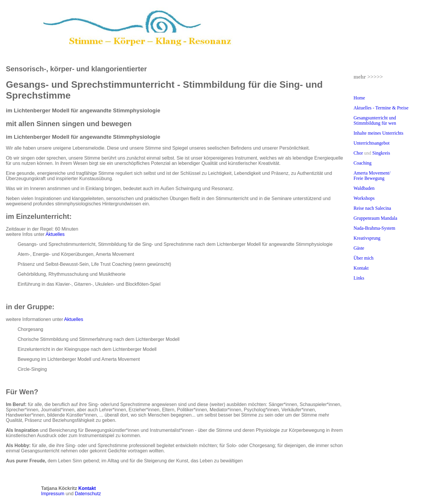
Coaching (362, 163)
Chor (358, 153)
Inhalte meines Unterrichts (378, 133)
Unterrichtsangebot (372, 143)
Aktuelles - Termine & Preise (381, 108)
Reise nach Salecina (372, 208)
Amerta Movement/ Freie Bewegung (372, 176)
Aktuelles (55, 234)
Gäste (359, 248)
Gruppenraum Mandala (375, 218)
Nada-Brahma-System (374, 228)
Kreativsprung (367, 238)
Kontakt (361, 268)
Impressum (53, 494)
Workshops (364, 198)
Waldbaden (364, 188)
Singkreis (381, 153)
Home (359, 98)
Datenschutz (88, 494)
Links (359, 278)
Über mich (364, 258)
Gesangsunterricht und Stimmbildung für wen (375, 120)
